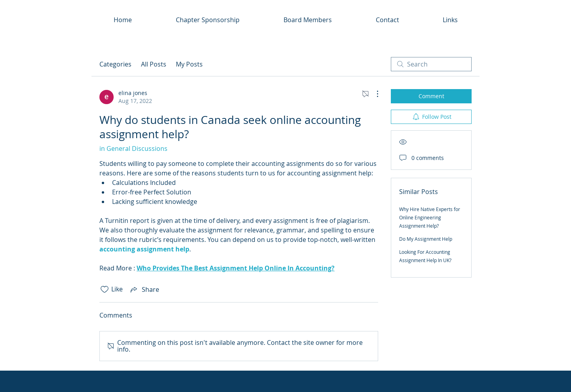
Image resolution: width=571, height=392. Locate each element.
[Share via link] (144, 289)
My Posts (189, 64)
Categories (115, 64)
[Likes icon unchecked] (105, 289)
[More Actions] (373, 94)
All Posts (154, 64)
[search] (431, 64)
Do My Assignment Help (426, 239)
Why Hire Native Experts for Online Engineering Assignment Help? (430, 217)
